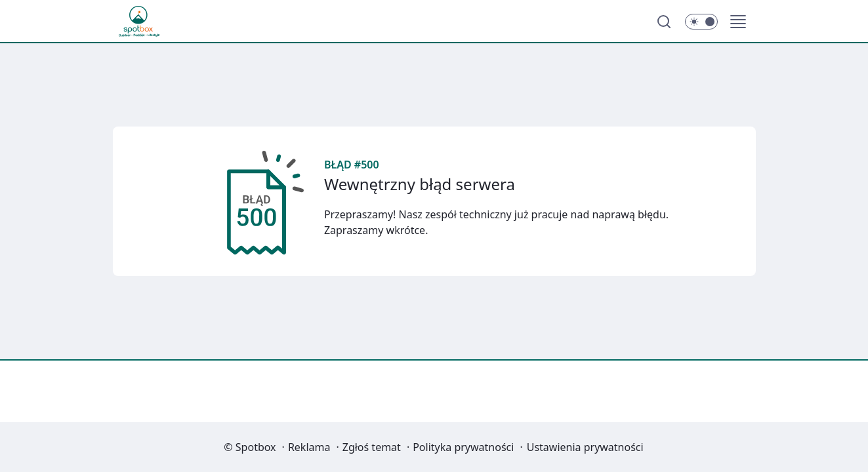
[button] (738, 22)
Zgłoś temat (372, 447)
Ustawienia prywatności (585, 447)
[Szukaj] (664, 22)
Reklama (309, 447)
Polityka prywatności (463, 447)
